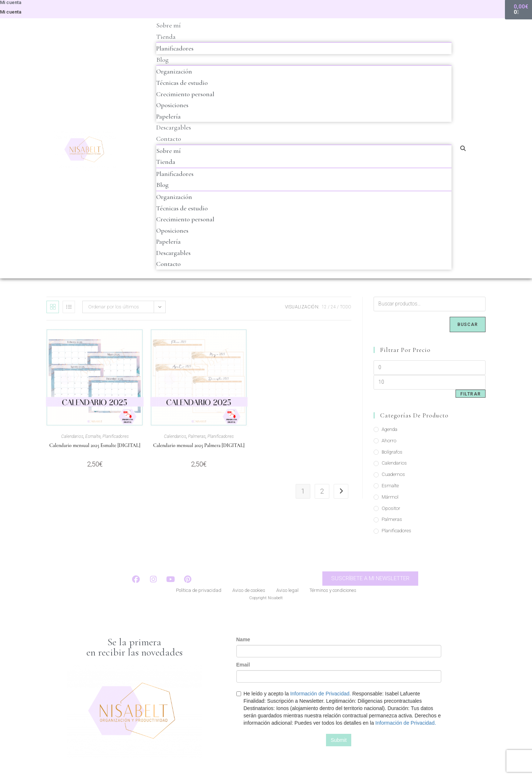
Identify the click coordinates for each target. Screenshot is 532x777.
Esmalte (93, 436)
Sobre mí (168, 25)
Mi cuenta (11, 12)
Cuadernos (393, 474)
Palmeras (197, 436)
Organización (174, 71)
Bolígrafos (392, 452)
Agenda (389, 429)
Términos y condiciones (333, 591)
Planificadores (175, 48)
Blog (162, 60)
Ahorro (389, 441)
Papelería (168, 116)
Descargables (174, 127)
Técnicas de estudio (182, 83)
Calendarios (72, 436)
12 (324, 307)
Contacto (169, 139)
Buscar (468, 324)
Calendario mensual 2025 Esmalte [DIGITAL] (95, 445)
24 (333, 307)
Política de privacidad (199, 591)
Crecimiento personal (185, 94)
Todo (346, 307)
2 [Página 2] (322, 491)
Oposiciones (172, 105)
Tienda (166, 37)
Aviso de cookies (249, 591)
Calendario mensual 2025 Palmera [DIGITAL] (199, 445)
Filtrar (471, 394)
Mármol (390, 497)
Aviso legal (287, 591)
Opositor (391, 508)
